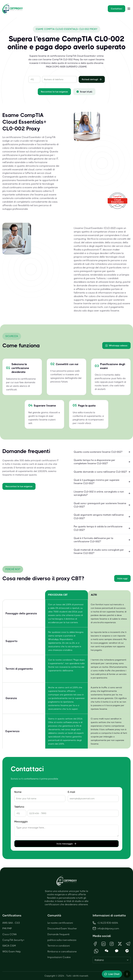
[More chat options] (127, 974)
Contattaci (117, 9)
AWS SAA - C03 (11, 923)
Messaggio (21, 822)
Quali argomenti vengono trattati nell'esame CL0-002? (102, 516)
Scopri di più (84, 92)
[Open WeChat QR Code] (107, 951)
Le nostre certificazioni (60, 923)
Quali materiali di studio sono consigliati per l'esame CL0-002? (102, 551)
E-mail (71, 792)
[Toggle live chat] (112, 974)
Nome (18, 792)
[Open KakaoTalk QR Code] (117, 951)
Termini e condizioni (59, 946)
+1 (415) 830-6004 (105, 923)
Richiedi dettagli (92, 79)
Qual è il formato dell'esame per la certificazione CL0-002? (102, 540)
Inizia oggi (122, 578)
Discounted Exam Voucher (62, 928)
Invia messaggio (66, 844)
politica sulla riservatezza (62, 940)
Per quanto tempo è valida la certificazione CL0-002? (102, 528)
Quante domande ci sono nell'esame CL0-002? (102, 472)
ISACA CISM (9, 946)
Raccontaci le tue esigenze (54, 92)
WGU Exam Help (12, 952)
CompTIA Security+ (13, 940)
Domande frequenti (59, 934)
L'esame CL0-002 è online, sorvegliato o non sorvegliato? (102, 493)
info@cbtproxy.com (108, 928)
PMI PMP (7, 928)
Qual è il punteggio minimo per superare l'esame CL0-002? (102, 482)
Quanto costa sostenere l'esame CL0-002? (102, 452)
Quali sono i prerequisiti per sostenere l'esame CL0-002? (102, 505)
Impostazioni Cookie (59, 957)
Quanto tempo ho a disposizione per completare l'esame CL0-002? (102, 462)
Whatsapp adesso (116, 346)
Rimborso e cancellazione (62, 952)
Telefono (19, 807)
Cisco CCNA (10, 934)
